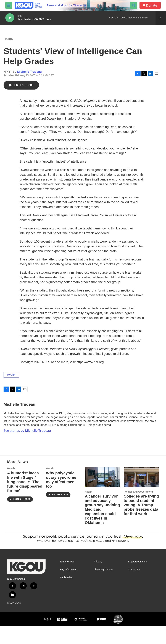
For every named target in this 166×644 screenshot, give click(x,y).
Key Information (68, 587)
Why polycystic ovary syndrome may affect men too (61, 497)
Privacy (98, 579)
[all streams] (161, 18)
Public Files (66, 595)
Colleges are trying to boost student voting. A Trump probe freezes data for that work (141, 523)
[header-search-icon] (134, 5)
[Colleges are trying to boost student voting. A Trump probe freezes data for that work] (141, 495)
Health (8, 43)
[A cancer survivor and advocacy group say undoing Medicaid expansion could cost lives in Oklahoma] (102, 495)
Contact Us (134, 587)
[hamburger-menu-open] (9, 5)
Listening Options (104, 587)
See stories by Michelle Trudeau (27, 434)
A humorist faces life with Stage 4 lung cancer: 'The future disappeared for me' (25, 500)
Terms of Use (67, 579)
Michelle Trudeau (30, 75)
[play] (10, 18)
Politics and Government (138, 509)
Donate (152, 5)
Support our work (137, 579)
